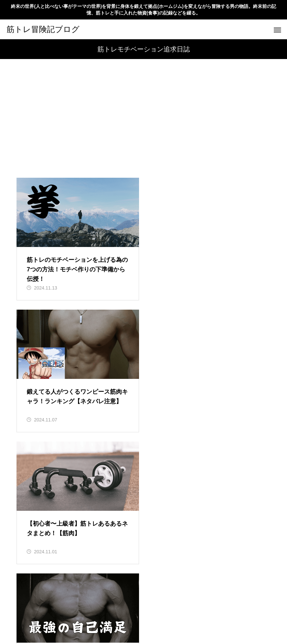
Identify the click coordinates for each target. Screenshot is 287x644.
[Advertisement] (143, 128)
